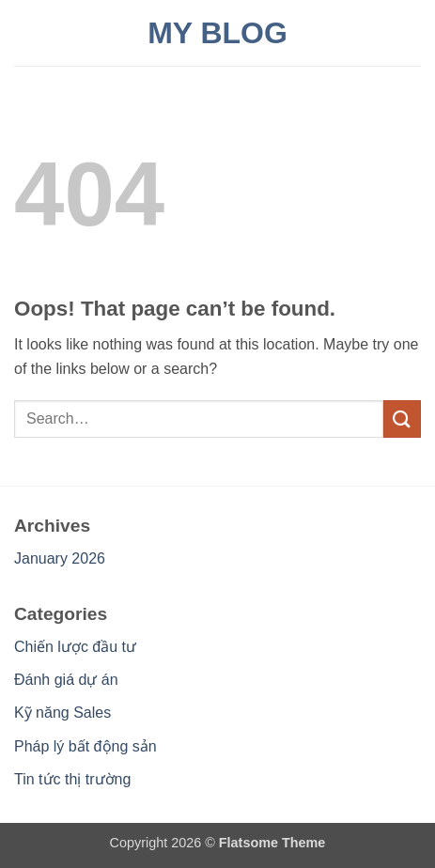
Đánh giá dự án (66, 680)
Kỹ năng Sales (62, 713)
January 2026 (60, 558)
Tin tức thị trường (72, 779)
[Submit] (402, 418)
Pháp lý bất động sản (85, 746)
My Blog (217, 33)
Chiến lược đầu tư (75, 647)
